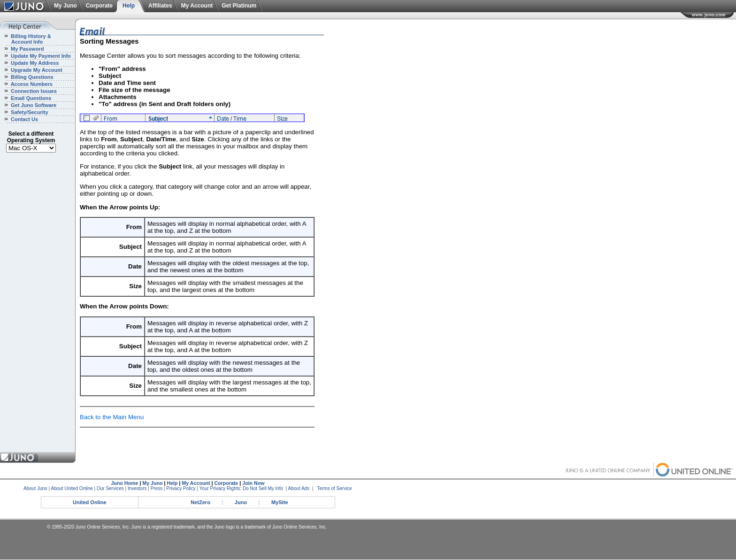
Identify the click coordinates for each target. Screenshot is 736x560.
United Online (90, 502)
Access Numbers (31, 84)
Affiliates (160, 6)
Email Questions (30, 98)
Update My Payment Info (40, 56)
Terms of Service (334, 488)
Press (157, 488)
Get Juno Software (33, 105)
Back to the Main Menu (112, 417)
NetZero (200, 502)
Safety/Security (29, 112)
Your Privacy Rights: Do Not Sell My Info (241, 488)
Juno (241, 502)
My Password (27, 49)
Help (129, 6)
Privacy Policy (181, 488)
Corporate (99, 6)
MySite (280, 502)
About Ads (299, 488)
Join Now (253, 483)
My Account (197, 6)
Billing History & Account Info (26, 39)
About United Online (72, 488)
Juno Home (124, 483)
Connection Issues (33, 91)
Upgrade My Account (36, 70)
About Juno (35, 488)
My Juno (65, 6)
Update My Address (34, 63)
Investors (137, 488)
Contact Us (24, 119)
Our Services (110, 488)
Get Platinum (239, 6)
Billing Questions (31, 77)
